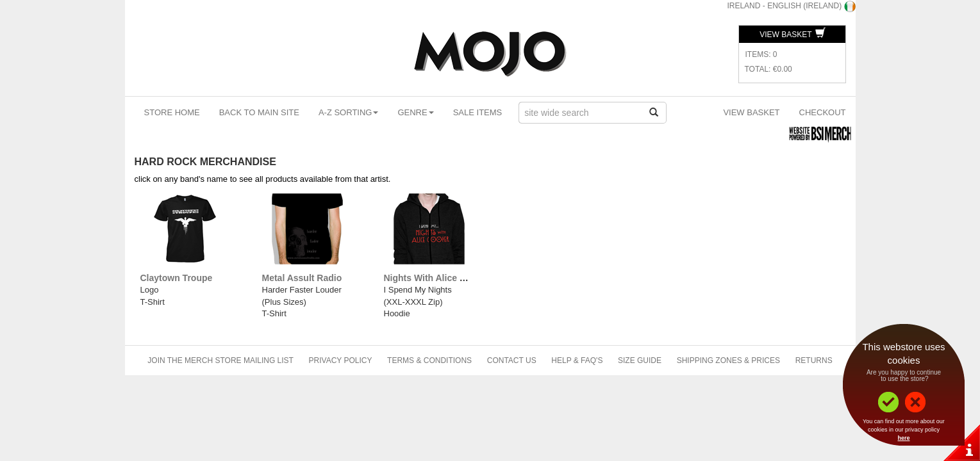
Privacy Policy (341, 360)
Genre (415, 112)
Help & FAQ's (577, 360)
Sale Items (478, 112)
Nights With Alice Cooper (437, 278)
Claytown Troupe (177, 278)
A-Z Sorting (349, 112)
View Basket (792, 35)
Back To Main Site (259, 112)
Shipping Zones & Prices (728, 360)
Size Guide (640, 360)
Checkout (823, 112)
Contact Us (512, 360)
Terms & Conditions (429, 360)
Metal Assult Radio (302, 278)
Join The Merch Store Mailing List (220, 360)
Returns (814, 360)
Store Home (172, 112)
